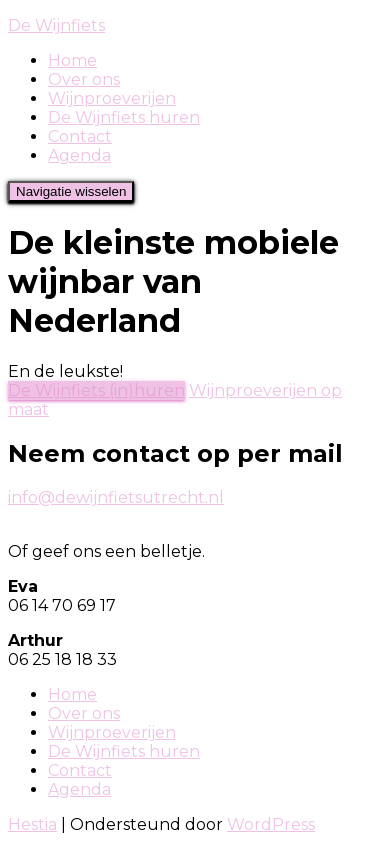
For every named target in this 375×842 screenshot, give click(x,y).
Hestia (32, 824)
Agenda (79, 155)
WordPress (271, 824)
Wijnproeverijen (112, 98)
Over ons (84, 79)
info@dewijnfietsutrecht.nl (116, 497)
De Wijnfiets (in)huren (96, 390)
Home (72, 60)
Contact (80, 136)
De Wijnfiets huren (124, 117)
